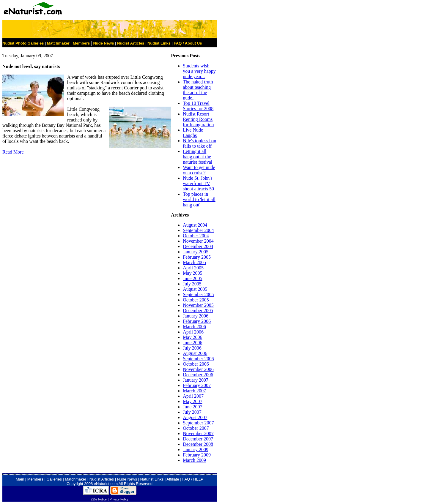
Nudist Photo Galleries (23, 43)
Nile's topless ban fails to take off (199, 143)
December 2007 (198, 439)
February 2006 (197, 321)
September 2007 (198, 423)
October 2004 (196, 236)
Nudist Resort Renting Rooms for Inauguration (198, 119)
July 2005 (192, 284)
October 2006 (196, 364)
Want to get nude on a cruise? (199, 170)
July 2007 (192, 412)
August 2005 (195, 289)
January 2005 (196, 252)
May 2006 (192, 337)
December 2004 (198, 246)
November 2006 (198, 369)
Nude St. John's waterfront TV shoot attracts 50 (198, 183)
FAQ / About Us (188, 43)
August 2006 (195, 353)
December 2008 (198, 444)
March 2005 (194, 262)
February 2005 (197, 257)
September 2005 (198, 294)
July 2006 (192, 348)
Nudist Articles (131, 43)
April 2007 (193, 396)
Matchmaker (58, 43)
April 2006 (193, 332)
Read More (13, 152)
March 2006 (194, 327)
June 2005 (192, 278)
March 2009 (194, 460)
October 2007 (196, 428)
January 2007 (196, 380)
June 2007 (192, 407)
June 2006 (192, 343)
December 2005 (198, 311)
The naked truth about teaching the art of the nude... (198, 90)
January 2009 (196, 450)
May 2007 (192, 401)
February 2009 (197, 455)
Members (81, 43)
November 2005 (198, 305)
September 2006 (198, 359)
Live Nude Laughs (193, 133)
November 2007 (198, 433)
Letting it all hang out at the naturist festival (198, 157)
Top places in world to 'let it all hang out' (199, 199)
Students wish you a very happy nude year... (199, 71)
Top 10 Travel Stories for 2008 (198, 106)
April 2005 (193, 268)
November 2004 (198, 241)
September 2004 (198, 230)
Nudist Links (159, 43)
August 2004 (195, 225)
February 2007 (197, 385)
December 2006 (198, 375)
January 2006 (196, 316)
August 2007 (195, 417)
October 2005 (196, 300)
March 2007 (194, 391)
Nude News (103, 43)
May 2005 (192, 273)
